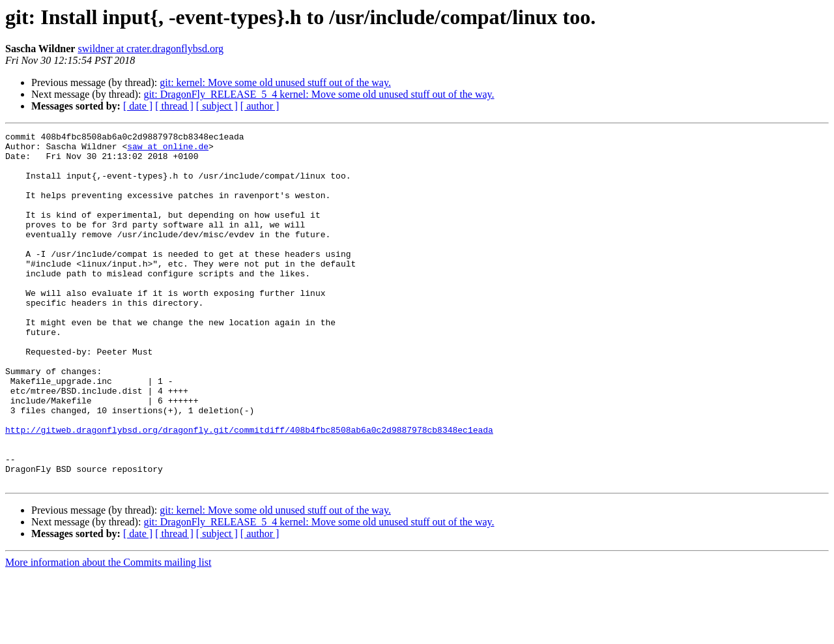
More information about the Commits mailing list (108, 633)
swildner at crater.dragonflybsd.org (151, 49)
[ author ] (260, 106)
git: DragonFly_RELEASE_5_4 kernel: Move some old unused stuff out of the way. (319, 94)
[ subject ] (217, 106)
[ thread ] (174, 106)
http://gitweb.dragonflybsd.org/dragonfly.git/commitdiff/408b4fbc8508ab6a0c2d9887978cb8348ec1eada (249, 490)
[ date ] (138, 106)
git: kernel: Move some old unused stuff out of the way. (275, 82)
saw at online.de (168, 150)
